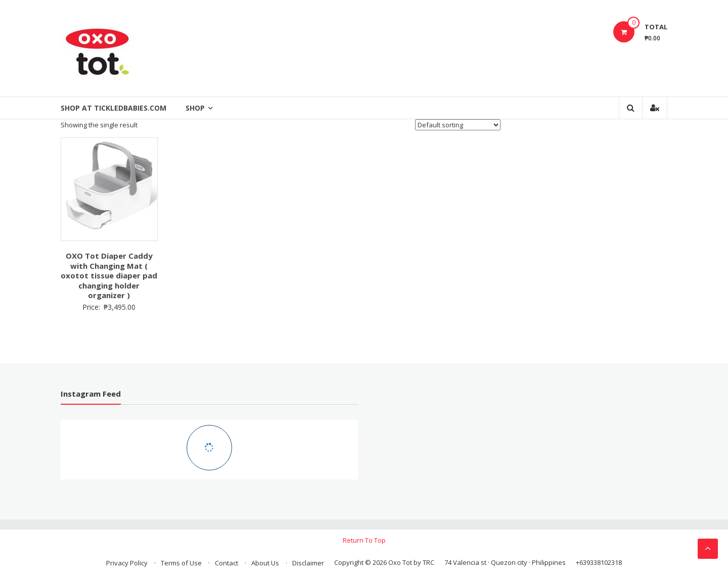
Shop (195, 108)
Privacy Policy (127, 563)
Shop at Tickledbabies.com (113, 108)
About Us (265, 563)
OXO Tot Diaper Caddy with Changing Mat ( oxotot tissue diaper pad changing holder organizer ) (109, 275)
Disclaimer (308, 563)
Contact (226, 563)
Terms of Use (181, 563)
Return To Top (364, 540)
